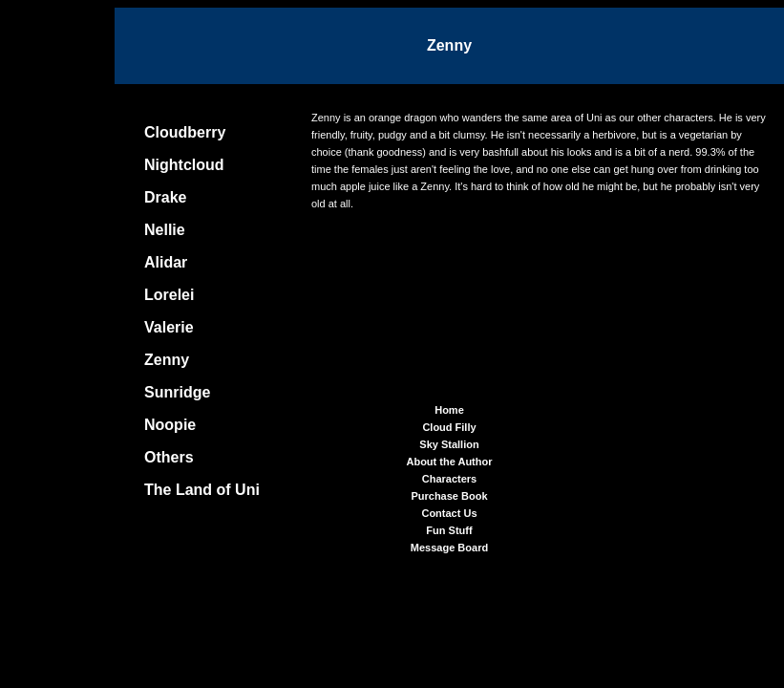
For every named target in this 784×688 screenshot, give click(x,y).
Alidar (166, 262)
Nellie (165, 230)
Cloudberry (185, 132)
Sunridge (177, 392)
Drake (165, 197)
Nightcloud (184, 165)
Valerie (169, 327)
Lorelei (169, 295)
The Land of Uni (202, 490)
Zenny (167, 360)
